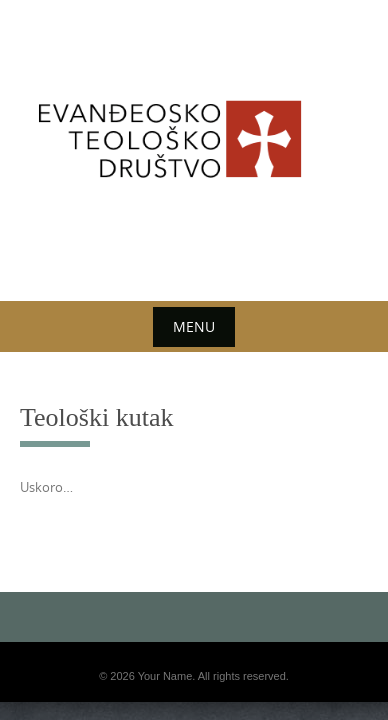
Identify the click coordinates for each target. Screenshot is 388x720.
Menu (194, 326)
